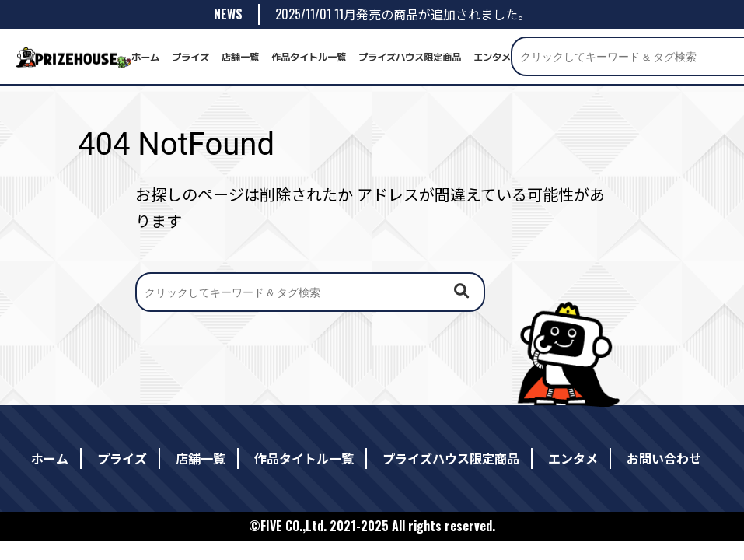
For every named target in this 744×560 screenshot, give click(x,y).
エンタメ (492, 56)
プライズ (190, 56)
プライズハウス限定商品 (410, 56)
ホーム (145, 56)
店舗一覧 (240, 56)
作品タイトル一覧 (309, 56)
